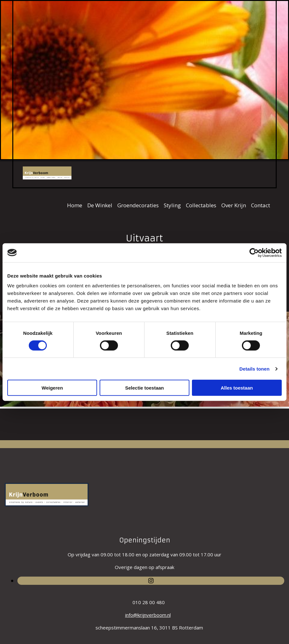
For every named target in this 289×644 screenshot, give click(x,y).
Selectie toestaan (145, 388)
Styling (172, 205)
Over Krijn (234, 205)
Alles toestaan (237, 388)
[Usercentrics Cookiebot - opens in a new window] (254, 253)
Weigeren (52, 388)
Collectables (201, 205)
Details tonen (254, 369)
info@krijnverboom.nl (148, 615)
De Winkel (100, 205)
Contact (261, 205)
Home (75, 205)
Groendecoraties (138, 205)
